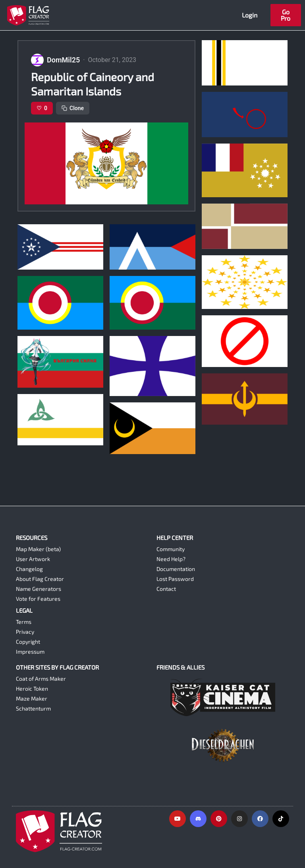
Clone (73, 108)
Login (250, 15)
